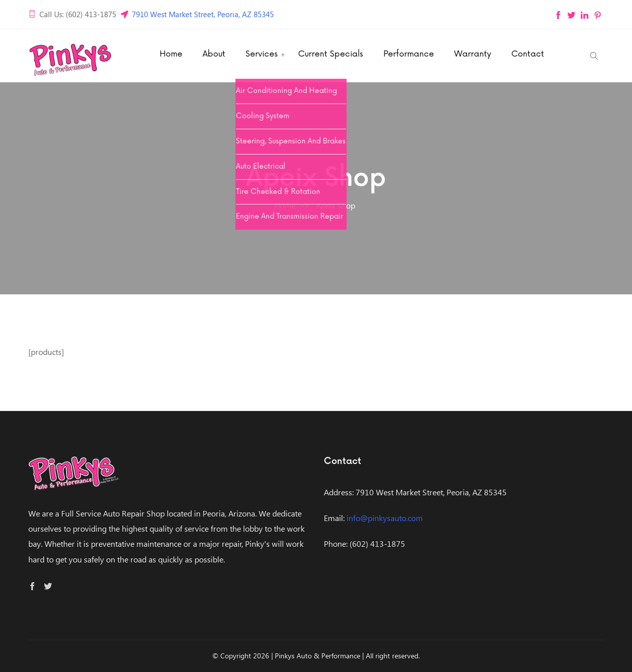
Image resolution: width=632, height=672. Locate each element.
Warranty (473, 54)
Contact (528, 54)
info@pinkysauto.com (385, 518)
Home (171, 54)
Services (262, 54)
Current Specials (331, 54)
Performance (409, 54)
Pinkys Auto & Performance (318, 656)
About (214, 54)
